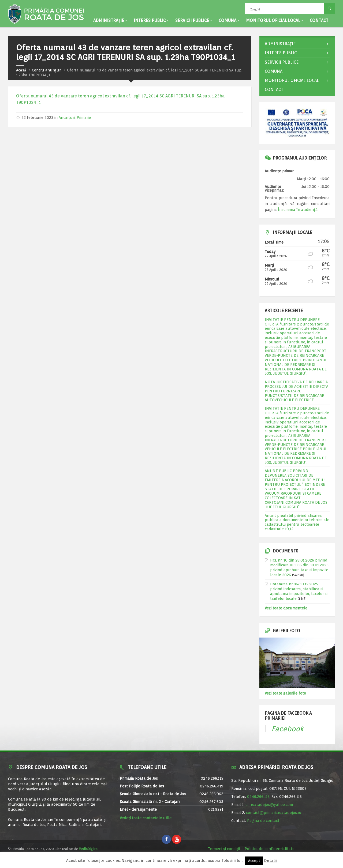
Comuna (228, 20)
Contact (319, 20)
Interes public (150, 20)
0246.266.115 (258, 797)
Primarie (84, 117)
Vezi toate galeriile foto (285, 693)
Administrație (109, 20)
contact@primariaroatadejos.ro (274, 813)
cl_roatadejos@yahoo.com (269, 805)
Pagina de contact (263, 821)
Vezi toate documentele (286, 608)
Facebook (288, 729)
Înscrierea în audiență (298, 210)
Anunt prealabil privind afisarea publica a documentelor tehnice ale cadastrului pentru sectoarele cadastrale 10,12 (297, 522)
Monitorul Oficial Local (273, 20)
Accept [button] (254, 861)
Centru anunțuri (47, 70)
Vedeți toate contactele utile (146, 818)
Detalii (271, 861)
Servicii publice (192, 20)
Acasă (21, 70)
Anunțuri (67, 117)
